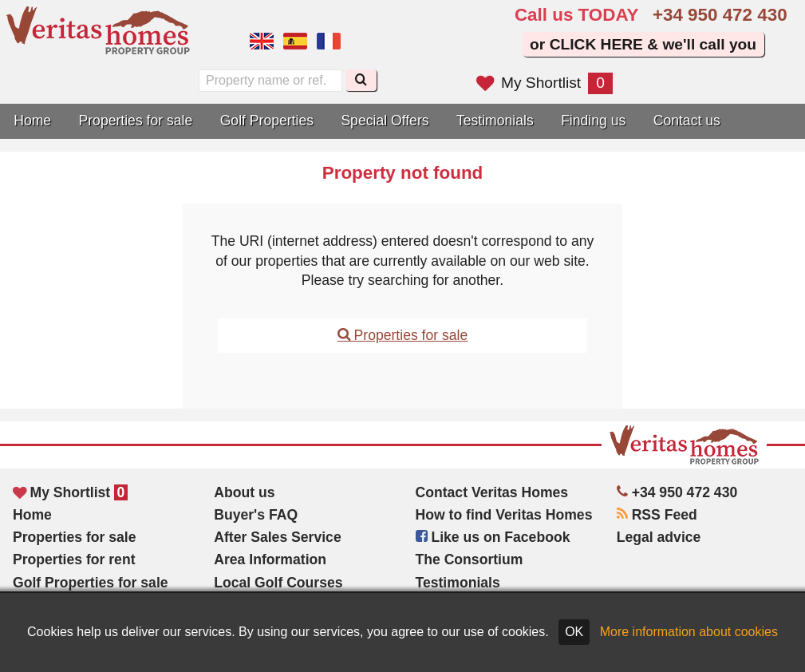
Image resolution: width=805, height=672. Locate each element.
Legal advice (659, 537)
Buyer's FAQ (256, 515)
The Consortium (470, 559)
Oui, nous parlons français (329, 42)
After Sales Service (277, 537)
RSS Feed (657, 515)
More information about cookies (689, 632)
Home (32, 121)
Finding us (593, 121)
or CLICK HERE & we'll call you (643, 44)
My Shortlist (545, 83)
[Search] (361, 80)
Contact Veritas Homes (492, 492)
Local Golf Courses (278, 583)
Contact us (687, 121)
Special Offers (385, 121)
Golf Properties (267, 121)
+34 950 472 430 (720, 15)
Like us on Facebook (493, 537)
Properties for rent (74, 559)
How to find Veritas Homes (504, 515)
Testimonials (495, 121)
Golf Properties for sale (91, 583)
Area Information (270, 559)
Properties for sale (136, 121)
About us (244, 492)
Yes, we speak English (262, 42)
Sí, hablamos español (295, 42)
